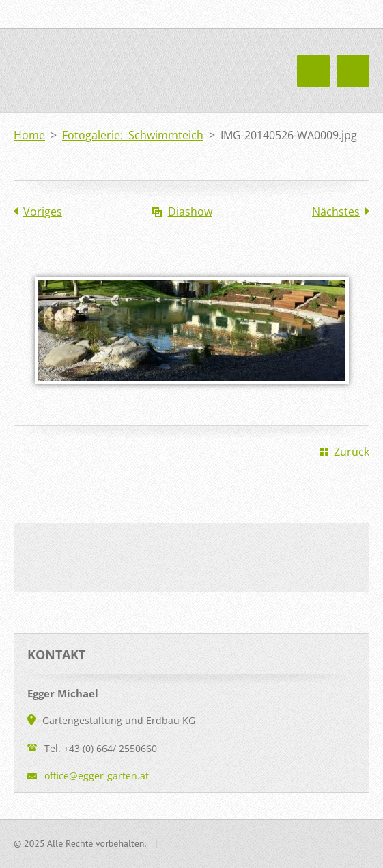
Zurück (352, 452)
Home (29, 135)
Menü (353, 71)
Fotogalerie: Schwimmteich (133, 135)
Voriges (43, 212)
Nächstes (336, 212)
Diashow (190, 212)
